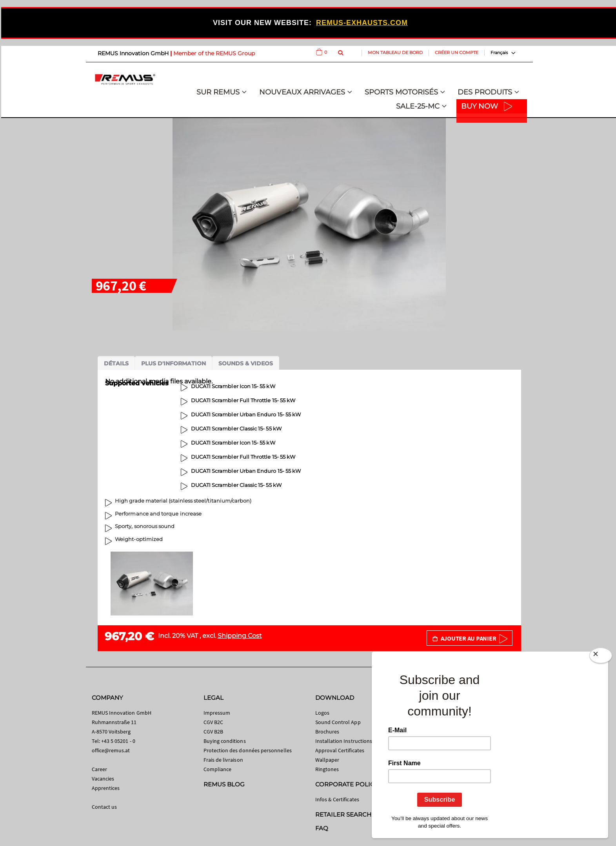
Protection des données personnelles (248, 750)
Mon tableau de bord (395, 53)
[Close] (601, 655)
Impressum (217, 713)
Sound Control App (338, 722)
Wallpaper (327, 760)
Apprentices (106, 788)
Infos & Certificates (337, 799)
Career (99, 769)
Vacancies (103, 779)
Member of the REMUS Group (214, 53)
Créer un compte (457, 53)
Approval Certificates (340, 750)
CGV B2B (213, 732)
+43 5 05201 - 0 (118, 741)
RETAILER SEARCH (343, 814)
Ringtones (327, 769)
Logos (322, 713)
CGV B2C (213, 722)
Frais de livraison (223, 760)
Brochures (327, 732)
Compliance (218, 769)
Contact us (104, 807)
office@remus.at (111, 750)
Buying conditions (225, 741)
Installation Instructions (344, 741)
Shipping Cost (240, 636)
